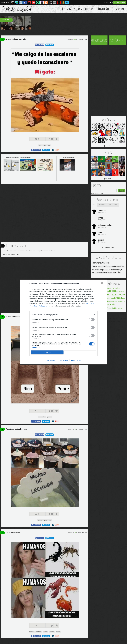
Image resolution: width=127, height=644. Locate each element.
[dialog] (63, 322)
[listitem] (63, 315)
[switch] (92, 320)
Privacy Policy (76, 360)
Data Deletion (51, 360)
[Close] (103, 284)
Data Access (63, 360)
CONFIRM (47, 352)
